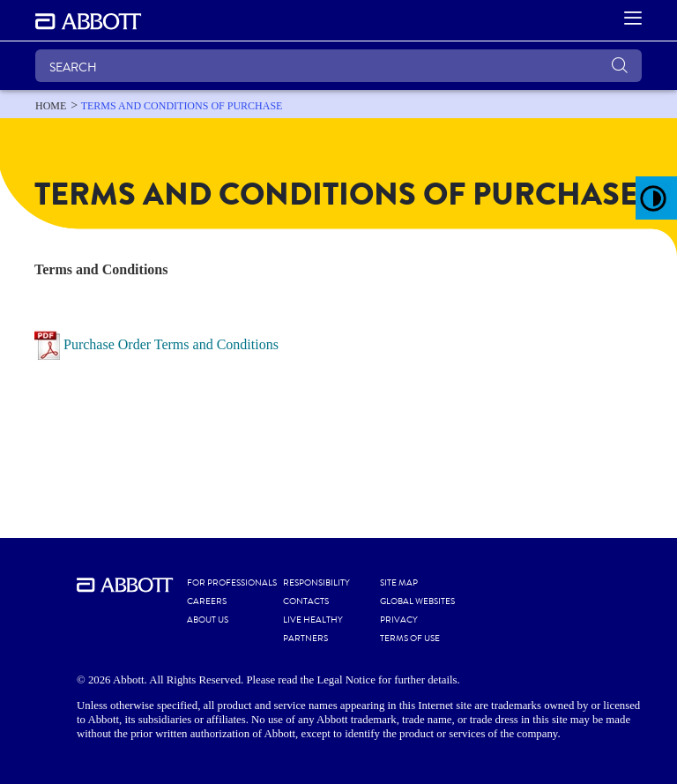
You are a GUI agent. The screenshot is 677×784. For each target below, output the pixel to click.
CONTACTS (306, 601)
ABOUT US (208, 620)
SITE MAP (399, 583)
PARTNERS (305, 638)
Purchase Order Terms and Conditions (171, 343)
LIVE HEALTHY (313, 620)
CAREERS (207, 601)
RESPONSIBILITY (316, 583)
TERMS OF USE (410, 638)
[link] (51, 106)
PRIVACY (399, 620)
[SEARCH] (338, 66)
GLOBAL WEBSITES (417, 601)
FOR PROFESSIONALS (232, 583)
